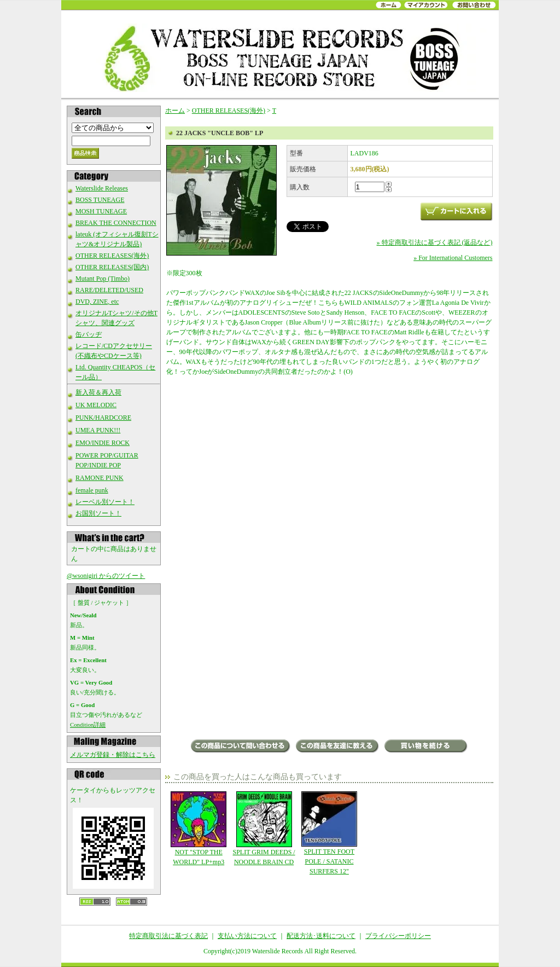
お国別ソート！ (98, 513)
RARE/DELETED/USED (109, 290)
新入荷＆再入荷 (98, 392)
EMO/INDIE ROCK (103, 443)
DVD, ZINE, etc (97, 302)
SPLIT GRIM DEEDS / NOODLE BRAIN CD (264, 829)
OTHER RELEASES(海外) (112, 256)
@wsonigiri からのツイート (106, 576)
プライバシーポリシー (398, 936)
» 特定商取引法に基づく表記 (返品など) (435, 242)
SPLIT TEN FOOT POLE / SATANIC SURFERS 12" (329, 833)
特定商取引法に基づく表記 (168, 936)
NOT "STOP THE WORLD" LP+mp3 (199, 829)
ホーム (175, 111)
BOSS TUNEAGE (100, 200)
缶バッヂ (89, 334)
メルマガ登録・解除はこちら (113, 755)
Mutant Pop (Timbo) (103, 279)
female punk (92, 490)
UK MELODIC (96, 405)
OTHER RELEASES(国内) (112, 267)
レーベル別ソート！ (105, 502)
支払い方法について (247, 936)
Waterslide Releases (102, 188)
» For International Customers (453, 258)
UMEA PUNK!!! (98, 430)
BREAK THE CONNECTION (116, 223)
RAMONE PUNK (100, 478)
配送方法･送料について (321, 936)
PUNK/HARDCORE (103, 418)
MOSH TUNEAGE (101, 211)
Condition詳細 (88, 725)
